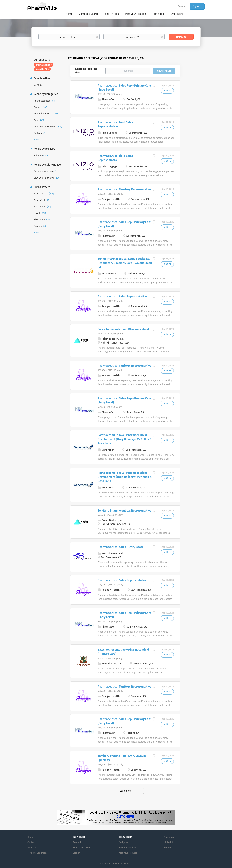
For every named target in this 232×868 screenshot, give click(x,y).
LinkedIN (168, 842)
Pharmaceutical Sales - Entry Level (120, 547)
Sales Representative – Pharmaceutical (123, 329)
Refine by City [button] (41, 187)
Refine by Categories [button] (46, 94)
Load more (125, 791)
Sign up (197, 6)
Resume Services (127, 848)
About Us (32, 848)
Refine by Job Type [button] (44, 149)
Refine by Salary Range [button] (47, 165)
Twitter (168, 848)
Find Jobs (181, 37)
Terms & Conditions (37, 853)
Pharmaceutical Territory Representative (124, 189)
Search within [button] (41, 78)
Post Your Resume (128, 853)
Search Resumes (82, 848)
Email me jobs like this (86, 71)
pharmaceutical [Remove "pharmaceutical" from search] (43, 65)
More (36, 140)
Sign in (182, 6)
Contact (31, 842)
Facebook (169, 837)
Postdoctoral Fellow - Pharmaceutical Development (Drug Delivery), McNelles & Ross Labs (125, 439)
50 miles (39, 85)
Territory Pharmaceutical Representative (124, 511)
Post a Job (78, 842)
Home (30, 837)
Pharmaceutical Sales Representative (122, 297)
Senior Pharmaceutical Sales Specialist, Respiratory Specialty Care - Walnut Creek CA (125, 263)
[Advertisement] (196, 118)
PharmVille (127, 863)
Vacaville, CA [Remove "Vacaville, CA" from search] (41, 69)
